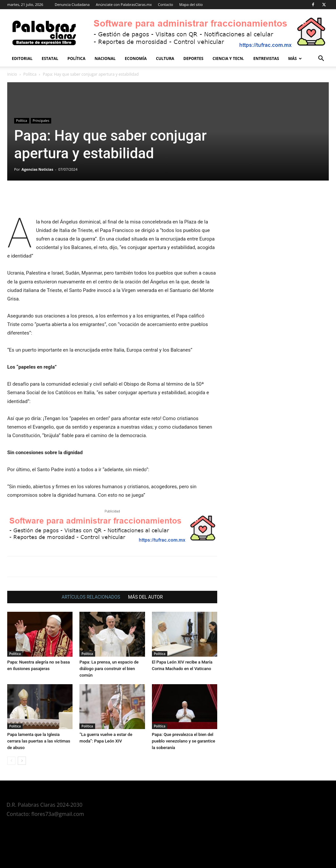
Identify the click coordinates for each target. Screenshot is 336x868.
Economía (136, 58)
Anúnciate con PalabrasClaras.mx (124, 4)
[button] (321, 59)
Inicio (12, 74)
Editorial (22, 58)
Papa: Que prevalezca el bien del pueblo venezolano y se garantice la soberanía (184, 741)
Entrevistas (266, 58)
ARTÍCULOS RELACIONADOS (91, 597)
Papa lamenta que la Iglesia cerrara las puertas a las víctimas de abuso (39, 741)
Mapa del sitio (191, 4)
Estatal (50, 58)
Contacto (165, 4)
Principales (41, 121)
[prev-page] (11, 761)
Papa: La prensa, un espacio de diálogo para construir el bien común (109, 669)
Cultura (165, 58)
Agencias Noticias (38, 169)
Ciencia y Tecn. (228, 58)
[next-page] (22, 761)
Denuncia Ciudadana (72, 4)
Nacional (105, 58)
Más (295, 58)
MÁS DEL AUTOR (145, 597)
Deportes (193, 58)
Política (77, 58)
